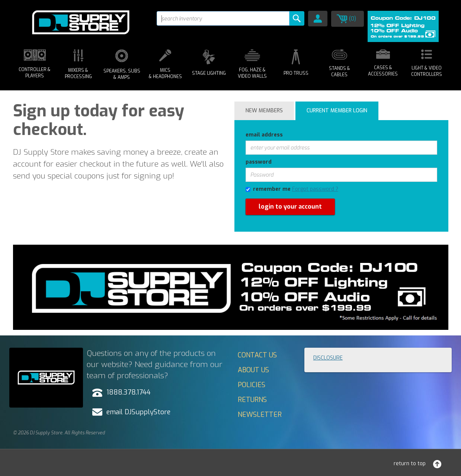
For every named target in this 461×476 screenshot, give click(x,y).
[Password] (341, 175)
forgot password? (256, 235)
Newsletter (260, 415)
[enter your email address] (341, 148)
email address (264, 135)
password (259, 162)
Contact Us (257, 355)
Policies (252, 385)
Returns (252, 400)
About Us (253, 370)
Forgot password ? (315, 189)
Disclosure (328, 358)
